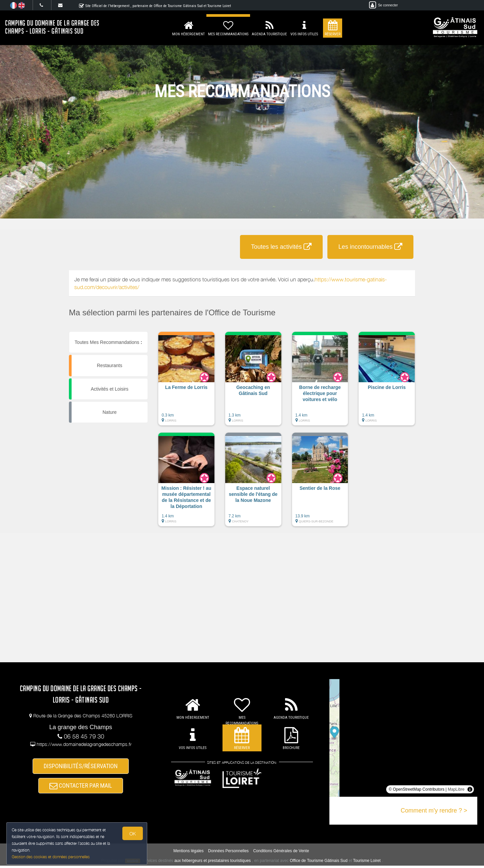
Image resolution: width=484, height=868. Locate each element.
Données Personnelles (228, 853)
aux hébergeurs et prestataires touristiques (213, 863)
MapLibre (456, 789)
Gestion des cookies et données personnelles (51, 857)
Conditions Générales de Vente (281, 853)
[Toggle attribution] (470, 789)
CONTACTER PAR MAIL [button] (81, 787)
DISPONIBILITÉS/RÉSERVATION (81, 767)
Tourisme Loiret (367, 863)
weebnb (133, 863)
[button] (186, 382)
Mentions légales (189, 853)
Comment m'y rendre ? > (434, 811)
